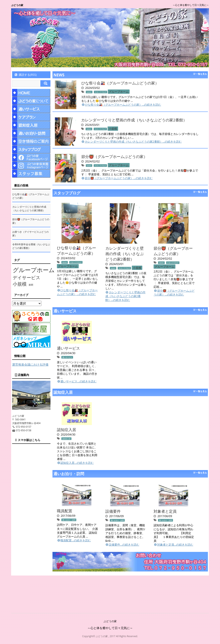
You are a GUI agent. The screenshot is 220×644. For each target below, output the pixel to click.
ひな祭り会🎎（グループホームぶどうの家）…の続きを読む (121, 105)
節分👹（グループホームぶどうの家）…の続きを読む (117, 178)
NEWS (59, 75)
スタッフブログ (101, 92)
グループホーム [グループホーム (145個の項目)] (34, 270)
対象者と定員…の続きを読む (173, 545)
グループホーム (119, 92)
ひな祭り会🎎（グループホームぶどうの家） (120, 83)
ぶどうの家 (17, 5)
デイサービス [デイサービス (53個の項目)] (27, 277)
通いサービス (65, 311)
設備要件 (113, 511)
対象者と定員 (165, 511)
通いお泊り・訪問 (69, 474)
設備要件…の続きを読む (122, 545)
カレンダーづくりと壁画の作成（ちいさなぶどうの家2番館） (134, 120)
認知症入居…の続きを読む (75, 463)
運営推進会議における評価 (30, 364)
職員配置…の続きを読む (74, 540)
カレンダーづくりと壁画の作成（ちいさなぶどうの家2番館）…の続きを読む (131, 142)
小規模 (113, 129)
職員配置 (65, 511)
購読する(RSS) (25, 75)
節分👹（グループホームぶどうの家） (114, 156)
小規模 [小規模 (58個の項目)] (20, 284)
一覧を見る (200, 74)
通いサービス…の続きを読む (77, 381)
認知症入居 (63, 392)
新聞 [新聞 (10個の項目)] (31, 285)
